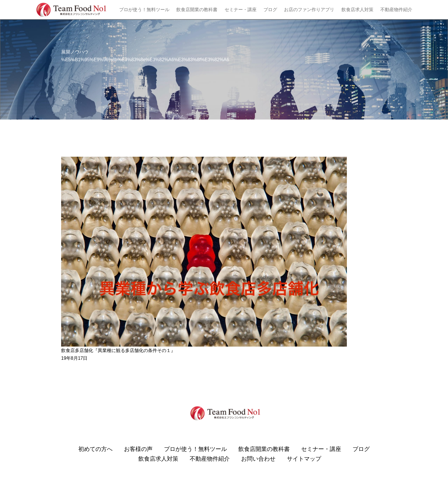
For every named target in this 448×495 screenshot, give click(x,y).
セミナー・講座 (241, 10)
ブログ (270, 10)
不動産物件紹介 (396, 10)
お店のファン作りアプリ (309, 10)
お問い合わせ (258, 459)
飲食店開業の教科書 (197, 10)
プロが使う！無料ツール (144, 10)
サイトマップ (304, 459)
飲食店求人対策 (357, 10)
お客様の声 (138, 449)
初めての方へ (95, 449)
